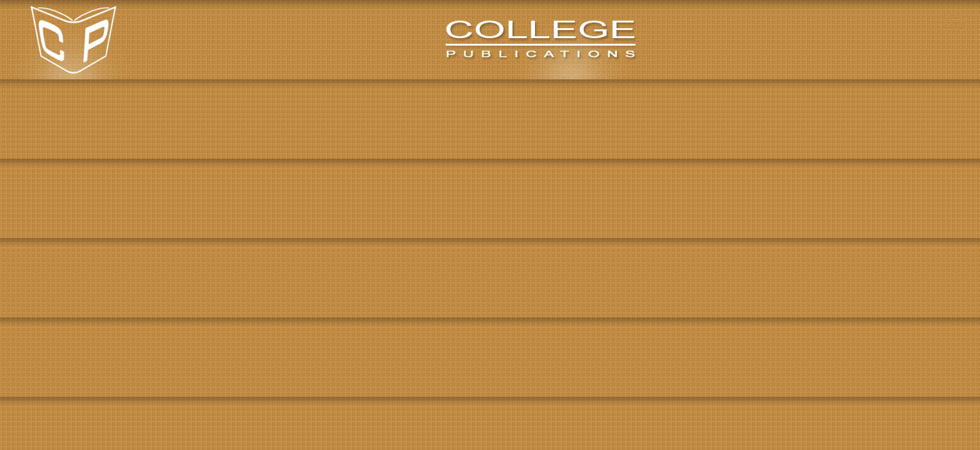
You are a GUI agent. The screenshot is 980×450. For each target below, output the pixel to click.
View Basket (954, 20)
